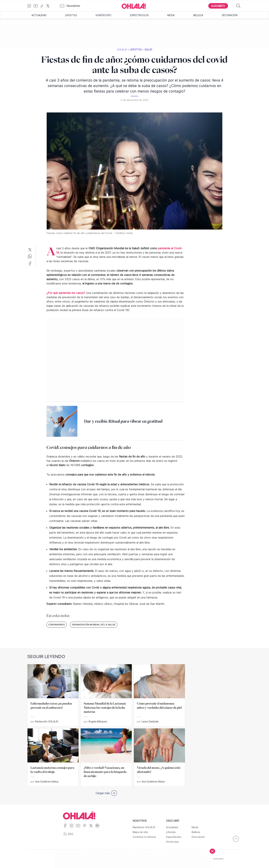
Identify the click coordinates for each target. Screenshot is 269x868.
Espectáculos (139, 15)
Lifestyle (71, 15)
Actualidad (39, 15)
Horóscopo (104, 15)
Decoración (230, 15)
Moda (171, 15)
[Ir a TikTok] (43, 6)
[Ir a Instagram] (30, 6)
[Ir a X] (49, 6)
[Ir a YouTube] (37, 6)
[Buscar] (238, 6)
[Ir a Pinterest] (86, 828)
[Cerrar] (212, 851)
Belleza (198, 15)
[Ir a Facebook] (66, 828)
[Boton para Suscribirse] (218, 6)
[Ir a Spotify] (99, 828)
